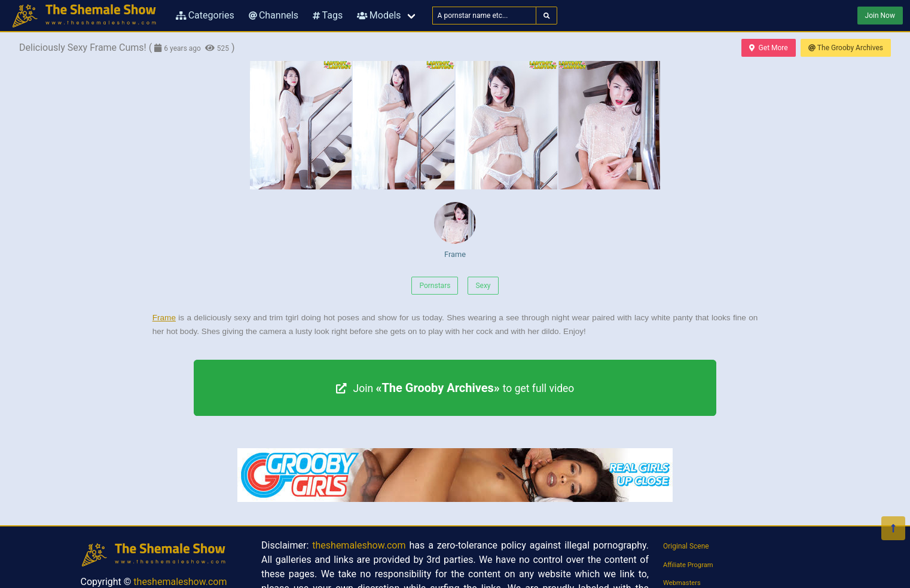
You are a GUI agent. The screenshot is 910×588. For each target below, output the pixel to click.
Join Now (880, 16)
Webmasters (682, 583)
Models (379, 15)
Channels (274, 15)
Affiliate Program (688, 565)
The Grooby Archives (846, 48)
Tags (328, 15)
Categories (205, 15)
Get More (768, 48)
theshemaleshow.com (180, 582)
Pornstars (435, 286)
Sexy (483, 286)
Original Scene (686, 546)
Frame (455, 230)
